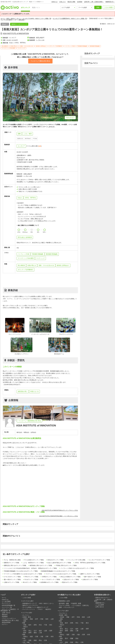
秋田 (47, 619)
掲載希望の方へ (110, 2)
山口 (25, 640)
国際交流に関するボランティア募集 (15, 565)
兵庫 (47, 636)
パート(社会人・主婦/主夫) (80, 605)
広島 (46, 640)
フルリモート (63, 613)
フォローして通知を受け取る (40, 61)
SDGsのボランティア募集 (56, 560)
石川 (35, 631)
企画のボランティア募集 (90, 580)
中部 (24, 629)
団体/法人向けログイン (103, 598)
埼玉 (40, 625)
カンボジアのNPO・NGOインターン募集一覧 (37, 19)
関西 (24, 635)
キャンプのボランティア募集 (51, 580)
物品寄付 (48, 609)
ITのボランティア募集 (31, 580)
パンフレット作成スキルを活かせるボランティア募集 (77, 568)
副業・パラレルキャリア (67, 607)
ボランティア (25, 8)
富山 (30, 631)
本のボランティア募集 (30, 582)
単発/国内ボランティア (30, 603)
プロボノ (40, 609)
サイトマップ (6, 603)
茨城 (25, 625)
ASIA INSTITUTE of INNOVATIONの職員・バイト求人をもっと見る (59, 516)
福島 (25, 621)
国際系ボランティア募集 (12, 563)
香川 (66, 638)
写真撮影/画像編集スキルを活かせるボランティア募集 (21, 571)
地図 (40, 146)
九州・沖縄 (26, 642)
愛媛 (72, 638)
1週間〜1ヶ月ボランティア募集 (90, 574)
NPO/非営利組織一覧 (9, 605)
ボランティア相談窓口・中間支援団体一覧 (10, 610)
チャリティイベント (29, 609)
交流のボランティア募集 (71, 580)
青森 (31, 619)
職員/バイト (36, 8)
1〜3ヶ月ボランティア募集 (12, 577)
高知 (77, 638)
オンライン (26, 615)
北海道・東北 (27, 617)
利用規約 (5, 617)
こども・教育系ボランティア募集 (33, 563)
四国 (60, 636)
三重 (40, 633)
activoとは (54, 2)
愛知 (35, 633)
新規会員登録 (6, 622)
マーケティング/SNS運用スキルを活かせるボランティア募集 (23, 574)
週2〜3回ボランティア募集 (12, 580)
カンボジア (21, 146)
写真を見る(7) (70, 118)
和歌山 (26, 636)
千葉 (46, 625)
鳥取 (30, 640)
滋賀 (31, 636)
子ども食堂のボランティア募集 (34, 560)
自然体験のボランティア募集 (49, 582)
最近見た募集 (71, 2)
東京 (51, 625)
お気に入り (62, 2)
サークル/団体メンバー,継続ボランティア (35, 607)
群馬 (35, 625)
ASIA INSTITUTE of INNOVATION (16, 34)
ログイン (5, 624)
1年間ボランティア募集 (49, 577)
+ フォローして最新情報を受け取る (29, 421)
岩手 (37, 619)
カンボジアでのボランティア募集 (99, 560)
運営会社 (5, 615)
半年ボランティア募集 (31, 577)
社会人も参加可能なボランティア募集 (59, 563)
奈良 (52, 636)
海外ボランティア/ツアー (30, 605)
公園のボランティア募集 (12, 582)
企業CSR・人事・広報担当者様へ (94, 2)
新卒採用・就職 (64, 603)
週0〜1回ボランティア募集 (93, 577)
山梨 (46, 631)
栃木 (30, 625)
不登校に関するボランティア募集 (66, 565)
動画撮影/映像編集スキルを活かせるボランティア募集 (58, 571)
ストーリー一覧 (7, 607)
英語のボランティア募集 (70, 582)
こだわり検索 (108, 7)
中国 (24, 638)
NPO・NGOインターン (14, 19)
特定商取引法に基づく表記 (10, 620)
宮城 (42, 619)
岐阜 (25, 633)
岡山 (40, 640)
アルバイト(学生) (64, 605)
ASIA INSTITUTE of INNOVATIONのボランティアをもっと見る (60, 510)
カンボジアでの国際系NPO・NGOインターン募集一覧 (70, 19)
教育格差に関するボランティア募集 (41, 565)
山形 (52, 619)
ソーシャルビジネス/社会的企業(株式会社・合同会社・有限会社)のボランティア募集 (30, 568)
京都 (37, 636)
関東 (24, 623)
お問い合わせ (6, 613)
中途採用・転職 (76, 603)
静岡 (30, 633)
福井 (40, 631)
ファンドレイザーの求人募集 (76, 560)
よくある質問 (6, 602)
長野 (51, 631)
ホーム (3, 19)
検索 (98, 7)
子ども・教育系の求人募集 (12, 560)
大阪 (42, 636)
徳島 (61, 638)
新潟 (25, 631)
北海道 (26, 619)
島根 (35, 640)
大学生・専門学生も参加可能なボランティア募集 (90, 563)
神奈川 (26, 627)
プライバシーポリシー (9, 618)
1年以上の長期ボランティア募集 (70, 577)
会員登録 (80, 2)
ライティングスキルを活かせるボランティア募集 (61, 574)
